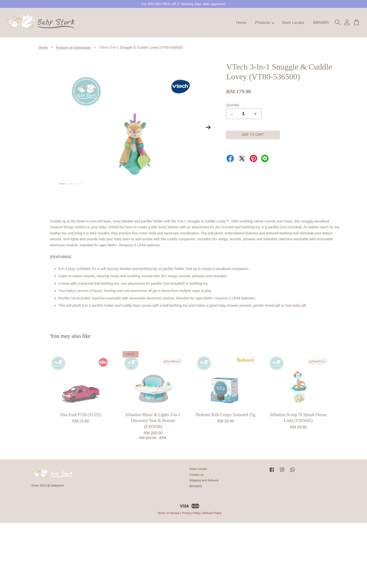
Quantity (233, 105)
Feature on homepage (73, 47)
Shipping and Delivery (204, 480)
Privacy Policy (191, 513)
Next (208, 127)
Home (241, 23)
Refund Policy (212, 513)
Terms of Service (168, 513)
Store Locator (293, 23)
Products (265, 23)
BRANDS (321, 23)
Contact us (196, 475)
